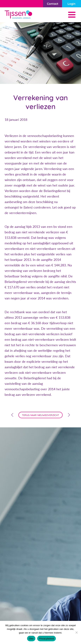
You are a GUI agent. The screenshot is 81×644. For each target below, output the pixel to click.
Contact (53, 4)
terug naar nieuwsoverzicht (40, 415)
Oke (31, 639)
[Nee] (76, 632)
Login (72, 4)
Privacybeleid (46, 639)
